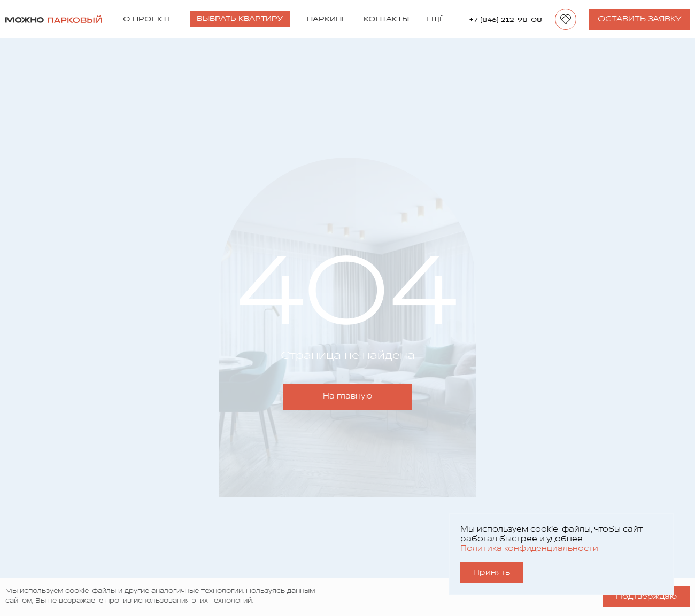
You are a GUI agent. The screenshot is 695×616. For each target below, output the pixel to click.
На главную (347, 396)
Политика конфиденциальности (529, 548)
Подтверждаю (646, 596)
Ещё (435, 19)
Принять (492, 572)
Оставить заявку (639, 19)
